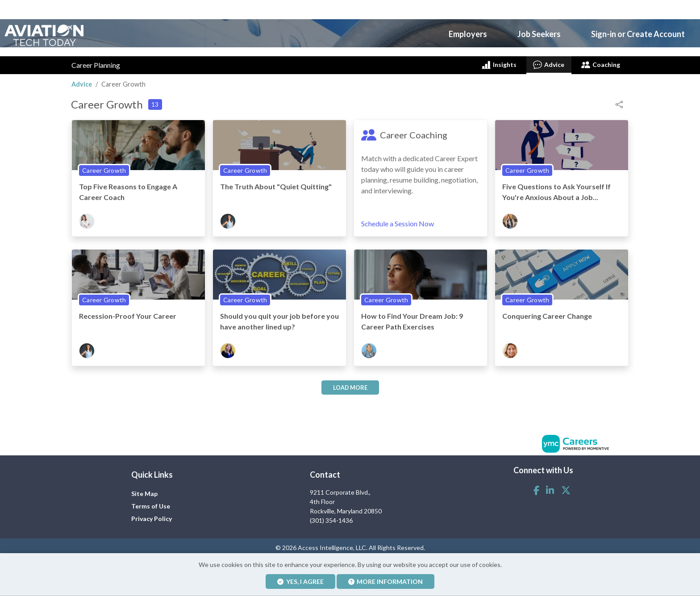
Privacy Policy (152, 515)
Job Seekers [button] (539, 32)
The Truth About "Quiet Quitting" (276, 183)
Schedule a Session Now (398, 220)
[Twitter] (566, 487)
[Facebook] (536, 487)
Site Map (144, 490)
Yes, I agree (300, 581)
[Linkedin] (550, 487)
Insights (499, 61)
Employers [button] (468, 32)
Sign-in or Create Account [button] (638, 32)
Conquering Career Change (547, 312)
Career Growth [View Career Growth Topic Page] (104, 167)
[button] (619, 100)
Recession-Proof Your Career (128, 312)
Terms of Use (151, 503)
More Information (386, 581)
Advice (549, 61)
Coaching (601, 61)
